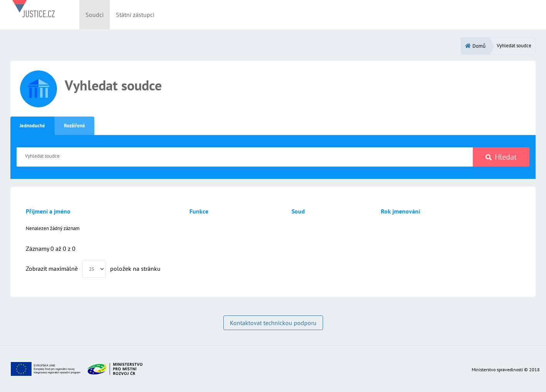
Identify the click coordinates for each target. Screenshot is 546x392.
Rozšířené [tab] (75, 126)
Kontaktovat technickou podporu (273, 323)
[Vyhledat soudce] (245, 157)
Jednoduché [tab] (32, 126)
